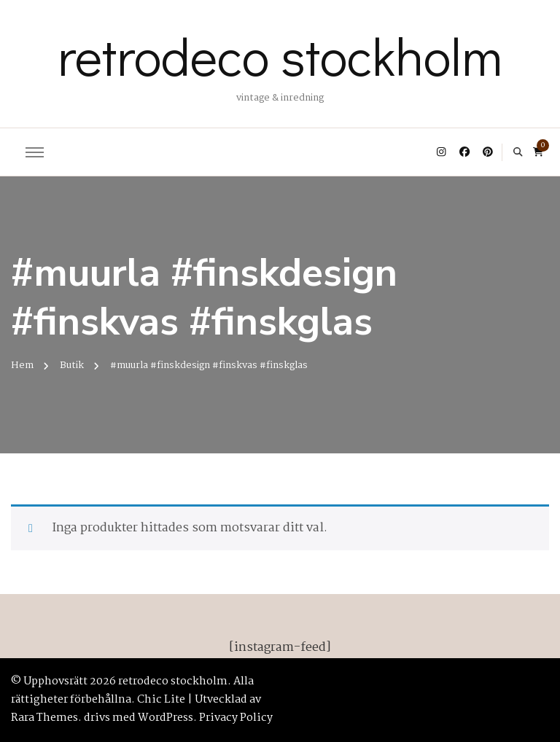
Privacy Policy (236, 718)
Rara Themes (44, 718)
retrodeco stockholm (280, 55)
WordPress (166, 718)
